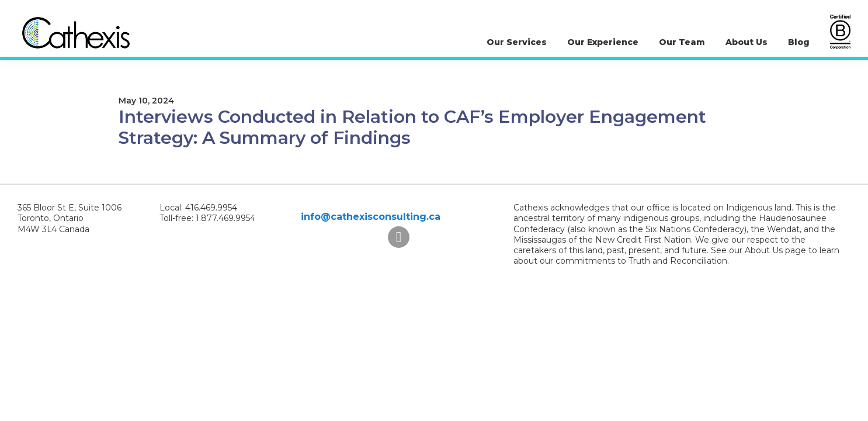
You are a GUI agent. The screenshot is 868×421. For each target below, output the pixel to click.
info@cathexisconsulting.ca (371, 217)
